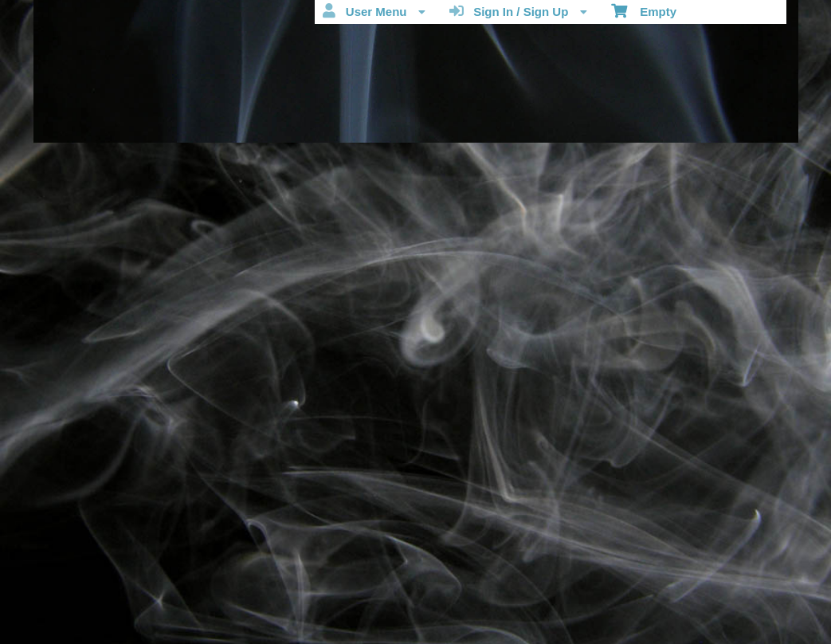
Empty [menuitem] (644, 10)
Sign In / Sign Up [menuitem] (518, 11)
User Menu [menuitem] (374, 11)
